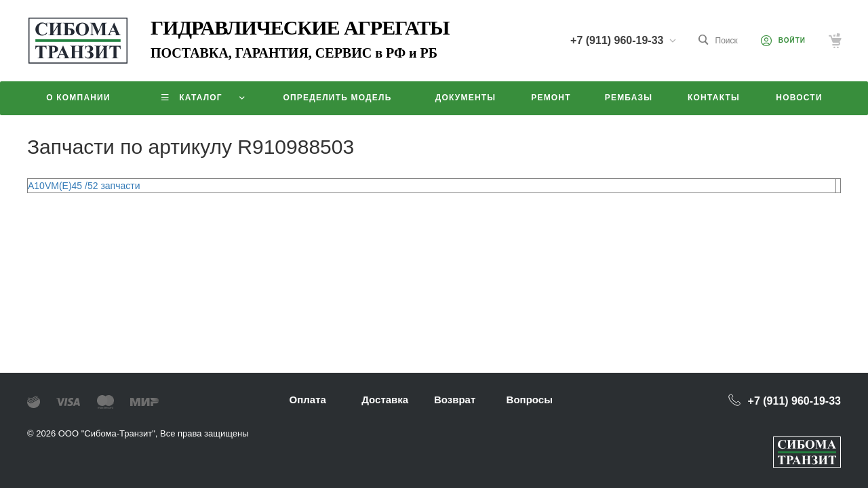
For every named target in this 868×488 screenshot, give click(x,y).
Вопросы (530, 400)
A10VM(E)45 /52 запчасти (84, 186)
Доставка (385, 400)
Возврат (455, 400)
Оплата (308, 400)
